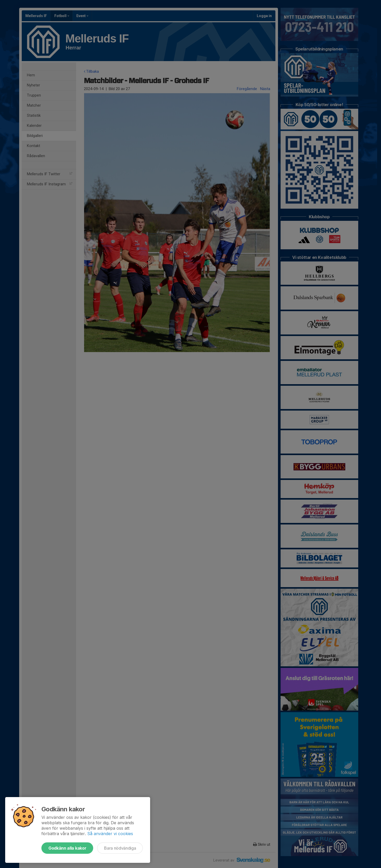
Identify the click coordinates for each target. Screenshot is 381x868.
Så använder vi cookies (110, 834)
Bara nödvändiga (120, 848)
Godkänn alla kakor (67, 848)
